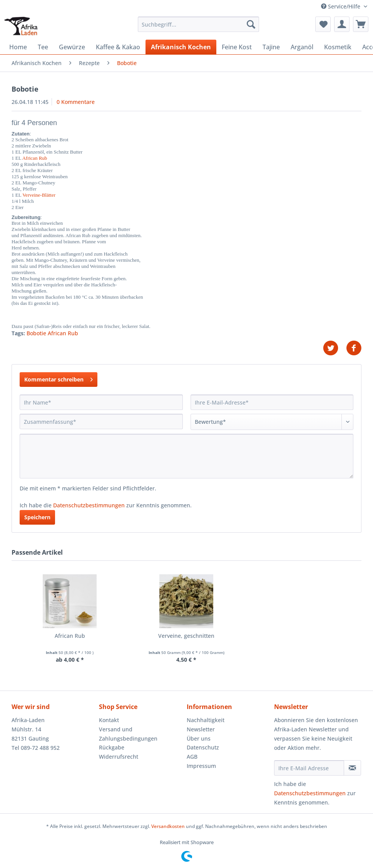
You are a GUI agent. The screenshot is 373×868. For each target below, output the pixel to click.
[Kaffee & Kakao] (118, 47)
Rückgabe (112, 747)
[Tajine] (271, 47)
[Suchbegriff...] (198, 24)
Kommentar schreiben (59, 378)
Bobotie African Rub (52, 333)
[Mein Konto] (342, 24)
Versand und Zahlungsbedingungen (128, 734)
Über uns (199, 738)
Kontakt (109, 720)
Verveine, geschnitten (186, 636)
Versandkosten (168, 826)
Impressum (201, 766)
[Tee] (43, 47)
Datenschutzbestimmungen (89, 505)
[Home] (18, 47)
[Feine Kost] (237, 47)
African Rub (35, 158)
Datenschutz (203, 747)
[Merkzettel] (323, 24)
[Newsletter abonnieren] (352, 768)
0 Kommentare (76, 102)
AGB (192, 757)
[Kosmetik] (338, 47)
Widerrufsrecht (119, 757)
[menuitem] (198, 28)
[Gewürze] (72, 47)
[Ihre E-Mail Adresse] (309, 768)
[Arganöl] (302, 47)
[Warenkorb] (361, 24)
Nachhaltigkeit (206, 720)
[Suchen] (251, 24)
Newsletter (201, 729)
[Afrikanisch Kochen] (181, 47)
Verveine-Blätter (39, 195)
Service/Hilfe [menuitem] (341, 6)
